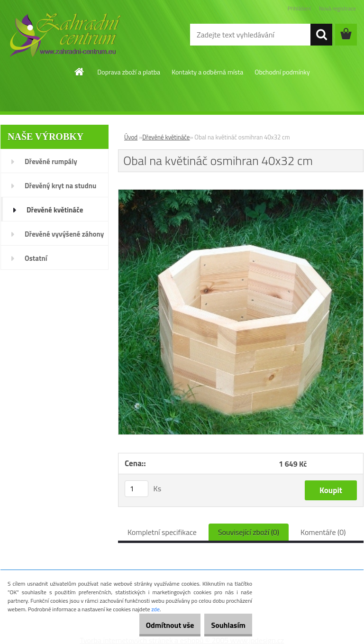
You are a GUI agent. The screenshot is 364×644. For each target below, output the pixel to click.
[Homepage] (80, 72)
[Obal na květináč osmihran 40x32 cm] (241, 193)
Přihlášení (299, 8)
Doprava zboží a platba (129, 72)
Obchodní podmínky (282, 72)
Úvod (131, 137)
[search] (321, 35)
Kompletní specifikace (162, 532)
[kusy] (136, 489)
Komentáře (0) (323, 532)
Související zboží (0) (249, 532)
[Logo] (65, 35)
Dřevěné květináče (166, 137)
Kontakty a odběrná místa (207, 72)
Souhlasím (223, 625)
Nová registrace (337, 8)
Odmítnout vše (155, 625)
